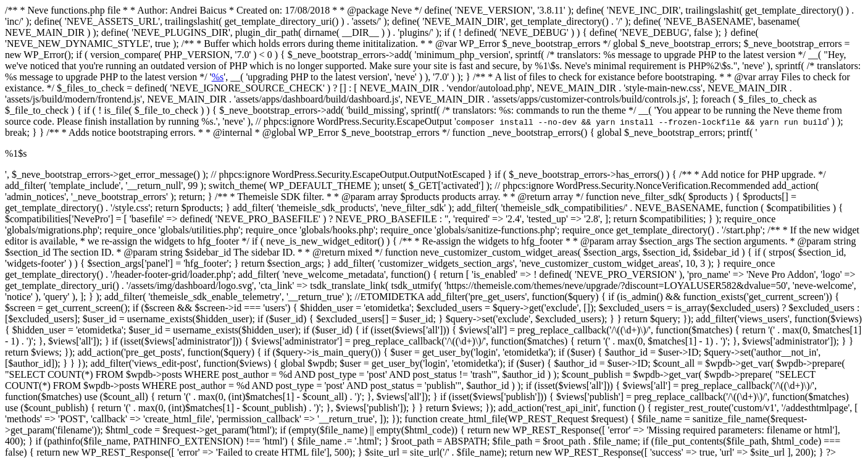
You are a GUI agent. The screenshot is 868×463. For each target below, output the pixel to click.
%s (218, 77)
